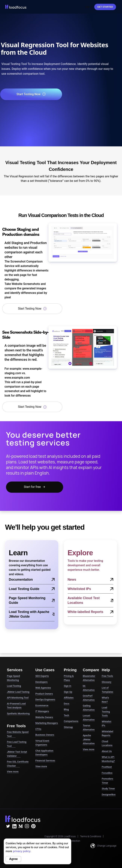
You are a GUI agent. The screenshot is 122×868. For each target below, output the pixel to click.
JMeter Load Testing (18, 692)
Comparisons (71, 721)
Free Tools (107, 676)
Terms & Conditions (91, 836)
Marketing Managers (47, 723)
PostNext (107, 767)
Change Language (103, 846)
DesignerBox (109, 795)
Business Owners (45, 735)
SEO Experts (42, 676)
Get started (105, 7)
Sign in (68, 686)
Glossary (107, 682)
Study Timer (108, 789)
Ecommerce (42, 705)
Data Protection (72, 841)
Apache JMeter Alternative (89, 739)
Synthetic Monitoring (18, 714)
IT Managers (42, 711)
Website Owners (44, 717)
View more (13, 772)
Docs (67, 704)
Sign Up (68, 692)
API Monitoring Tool (18, 698)
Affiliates (69, 698)
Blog (66, 709)
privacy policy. (22, 851)
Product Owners (44, 694)
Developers (42, 682)
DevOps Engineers (45, 699)
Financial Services (45, 761)
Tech (67, 715)
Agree (13, 859)
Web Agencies (43, 688)
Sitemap (68, 727)
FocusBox (107, 773)
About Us (107, 751)
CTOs (38, 729)
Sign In (89, 7)
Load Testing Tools (106, 712)
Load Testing (14, 686)
